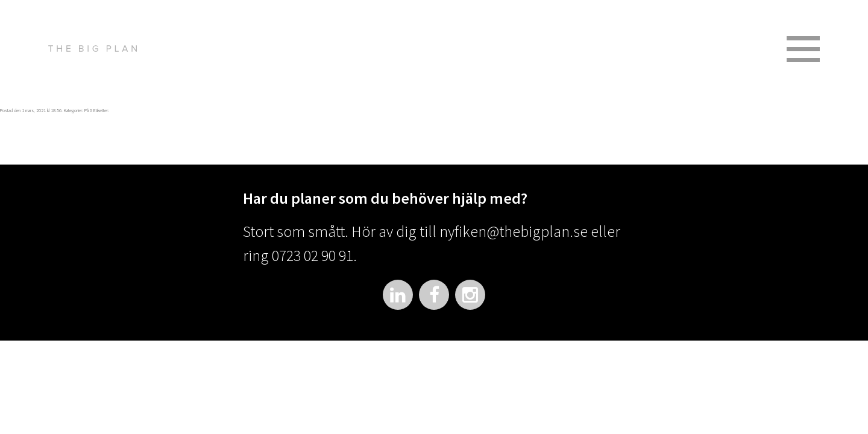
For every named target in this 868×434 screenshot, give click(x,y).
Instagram (470, 295)
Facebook (434, 295)
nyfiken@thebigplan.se (514, 231)
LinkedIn (398, 295)
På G (88, 110)
